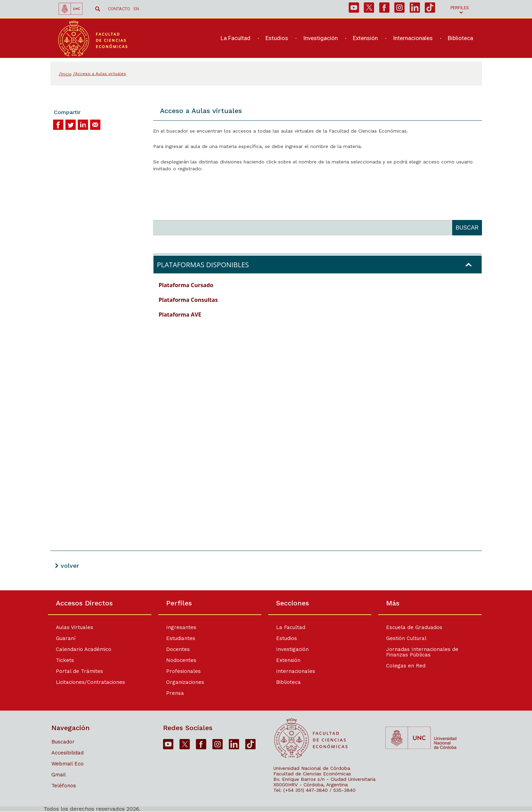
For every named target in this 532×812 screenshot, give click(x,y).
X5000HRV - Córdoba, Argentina (311, 785)
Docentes (178, 649)
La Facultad (291, 627)
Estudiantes (181, 638)
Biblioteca (288, 682)
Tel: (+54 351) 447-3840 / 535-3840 (314, 790)
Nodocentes (181, 660)
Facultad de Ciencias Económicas (312, 774)
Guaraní (66, 638)
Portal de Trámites (79, 671)
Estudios (287, 638)
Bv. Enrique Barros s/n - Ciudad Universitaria (324, 779)
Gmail (59, 775)
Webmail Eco (67, 764)
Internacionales (296, 671)
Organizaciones (185, 682)
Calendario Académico (84, 649)
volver (70, 565)
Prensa (175, 693)
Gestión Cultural (407, 638)
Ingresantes (181, 627)
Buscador (63, 742)
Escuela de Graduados (415, 627)
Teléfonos (64, 786)
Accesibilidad (67, 753)
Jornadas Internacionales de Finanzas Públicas (423, 652)
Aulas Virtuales (75, 627)
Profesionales (183, 671)
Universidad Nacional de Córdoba (312, 768)
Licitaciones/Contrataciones (90, 682)
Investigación (292, 649)
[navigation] (343, 40)
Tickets (65, 660)
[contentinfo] (266, 701)
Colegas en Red (406, 666)
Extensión (288, 660)
